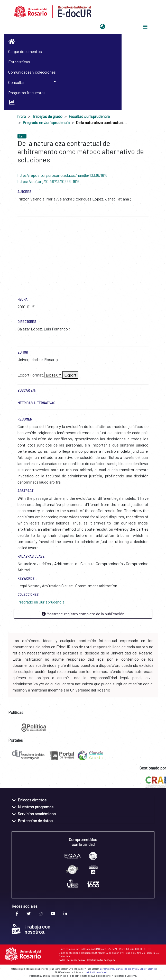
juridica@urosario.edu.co (98, 972)
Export (70, 375)
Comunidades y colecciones (32, 72)
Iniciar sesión (120, 27)
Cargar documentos (25, 51)
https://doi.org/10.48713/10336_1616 (48, 181)
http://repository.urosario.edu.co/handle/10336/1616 (62, 175)
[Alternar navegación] (145, 27)
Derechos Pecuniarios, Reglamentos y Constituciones (128, 969)
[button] (103, 27)
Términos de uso (76, 960)
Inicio (21, 116)
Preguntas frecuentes (27, 93)
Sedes (62, 960)
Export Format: (31, 375)
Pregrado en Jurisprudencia (46, 122)
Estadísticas (19, 62)
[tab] (83, 799)
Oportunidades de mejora (101, 960)
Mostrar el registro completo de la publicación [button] (83, 614)
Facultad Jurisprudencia (89, 116)
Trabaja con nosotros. (31, 929)
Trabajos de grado (47, 116)
